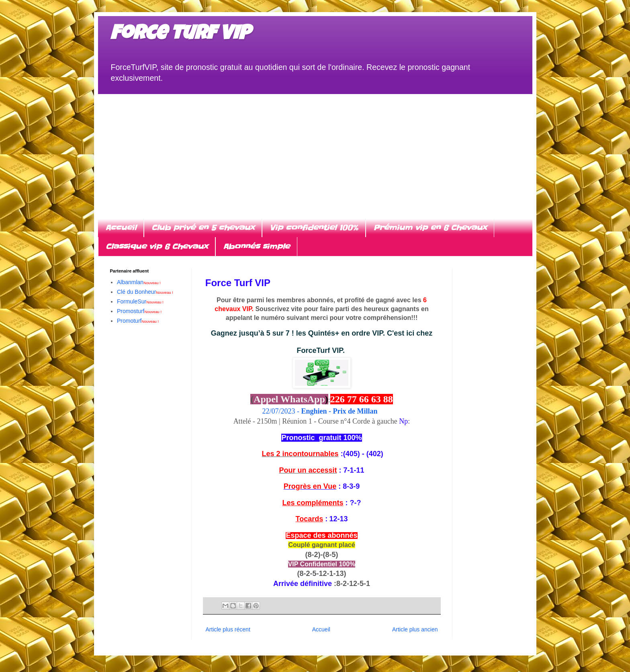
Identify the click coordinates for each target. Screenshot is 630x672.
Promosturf (139, 311)
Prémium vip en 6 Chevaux (430, 228)
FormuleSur (140, 301)
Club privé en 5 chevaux (203, 228)
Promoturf (138, 321)
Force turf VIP (180, 35)
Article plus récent (228, 629)
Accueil (121, 228)
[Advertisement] (315, 150)
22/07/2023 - (321, 411)
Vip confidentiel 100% (314, 228)
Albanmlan (139, 282)
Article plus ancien (415, 629)
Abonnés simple (256, 247)
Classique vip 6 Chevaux (157, 247)
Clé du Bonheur (145, 292)
